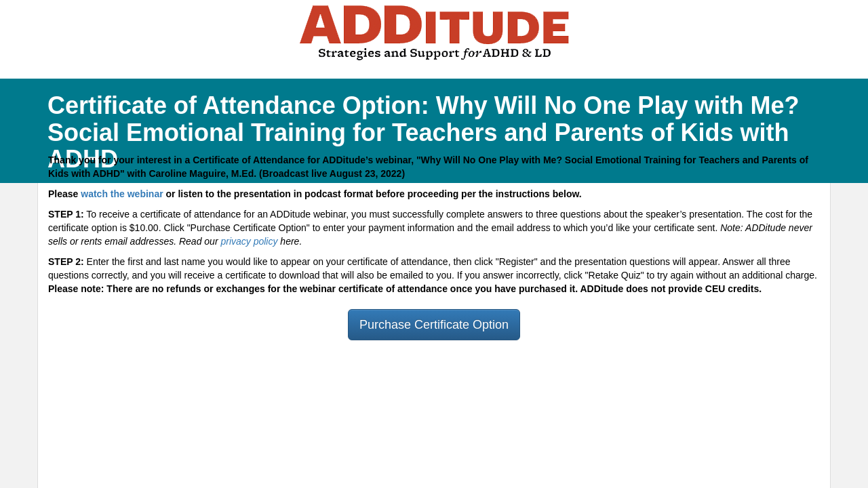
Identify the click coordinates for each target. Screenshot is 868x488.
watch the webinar (122, 194)
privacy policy (249, 241)
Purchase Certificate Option (434, 325)
